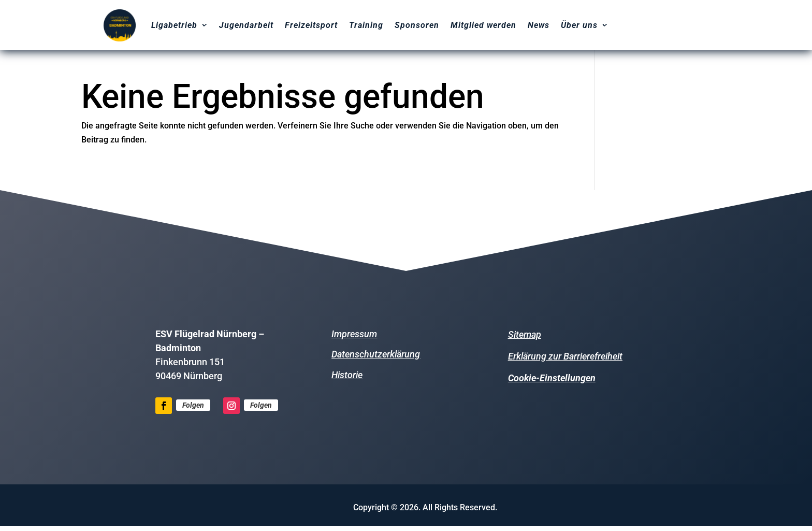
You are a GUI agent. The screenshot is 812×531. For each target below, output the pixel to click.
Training (366, 25)
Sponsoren (417, 25)
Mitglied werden (483, 25)
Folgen (193, 405)
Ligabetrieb (174, 25)
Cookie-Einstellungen (552, 378)
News (539, 25)
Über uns (579, 25)
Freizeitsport (311, 25)
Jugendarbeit (246, 25)
